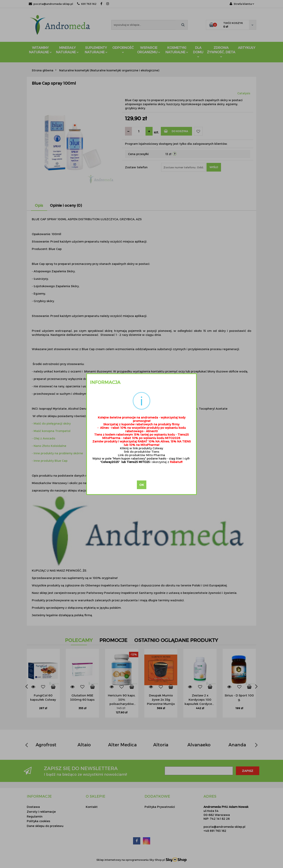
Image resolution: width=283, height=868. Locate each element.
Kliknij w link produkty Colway (141, 448)
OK (142, 485)
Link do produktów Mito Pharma (141, 455)
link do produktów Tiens (142, 452)
